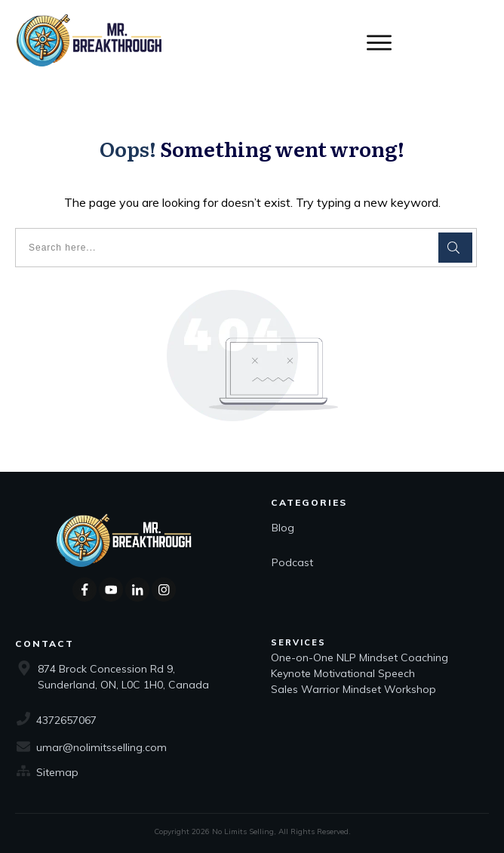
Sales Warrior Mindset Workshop (353, 689)
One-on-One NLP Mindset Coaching (361, 657)
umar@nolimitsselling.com (101, 747)
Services (298, 642)
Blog (283, 528)
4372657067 (66, 720)
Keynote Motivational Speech (344, 673)
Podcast (292, 562)
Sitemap (57, 772)
